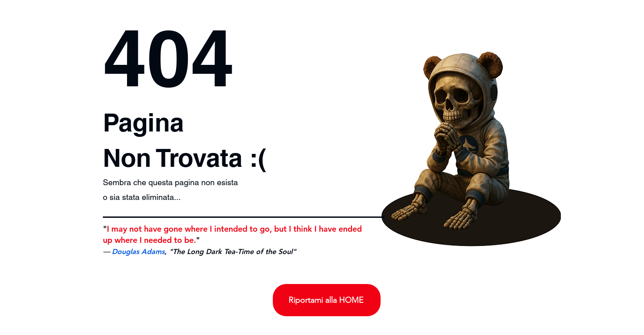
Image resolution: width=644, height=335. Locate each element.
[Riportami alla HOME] (327, 300)
